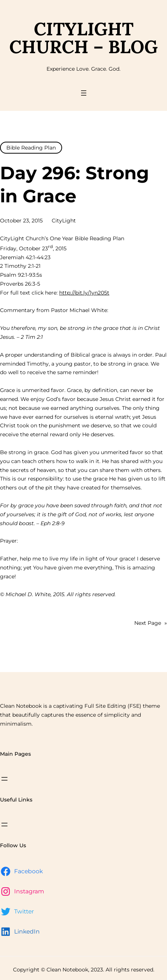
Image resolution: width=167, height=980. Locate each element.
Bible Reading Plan (31, 148)
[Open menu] (84, 93)
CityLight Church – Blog (83, 38)
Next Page (151, 623)
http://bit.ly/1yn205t (84, 293)
